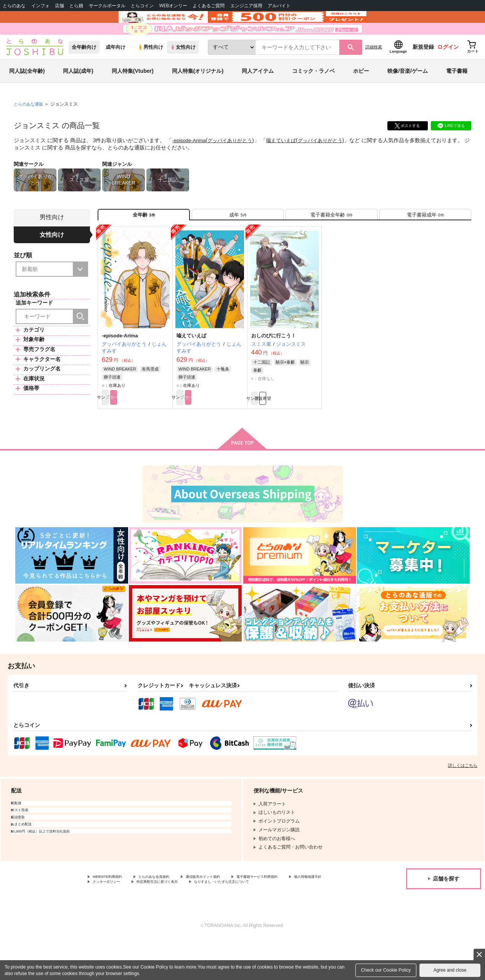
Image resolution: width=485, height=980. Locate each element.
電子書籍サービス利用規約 (295, 909)
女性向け (183, 69)
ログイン (448, 69)
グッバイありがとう (234, 162)
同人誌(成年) (78, 93)
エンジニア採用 (246, 6)
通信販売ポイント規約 (228, 909)
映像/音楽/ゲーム (408, 93)
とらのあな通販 (30, 126)
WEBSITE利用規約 (112, 909)
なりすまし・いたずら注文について (129, 922)
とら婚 (76, 6)
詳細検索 (374, 69)
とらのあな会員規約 (169, 909)
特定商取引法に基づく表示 (226, 916)
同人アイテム (258, 93)
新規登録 (423, 69)
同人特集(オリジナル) (198, 93)
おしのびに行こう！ (274, 364)
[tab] (238, 240)
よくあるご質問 (209, 6)
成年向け (116, 69)
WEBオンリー (173, 6)
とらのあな (14, 6)
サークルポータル (107, 6)
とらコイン (142, 6)
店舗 (59, 6)
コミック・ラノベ (313, 93)
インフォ (40, 6)
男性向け (150, 69)
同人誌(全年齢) (27, 93)
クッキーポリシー (164, 916)
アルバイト (279, 6)
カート (152, 428)
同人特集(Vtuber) (133, 93)
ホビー (361, 93)
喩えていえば (288, 162)
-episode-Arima (190, 162)
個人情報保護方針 (111, 916)
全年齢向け (84, 69)
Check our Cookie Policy (386, 970)
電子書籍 (457, 93)
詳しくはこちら (463, 797)
